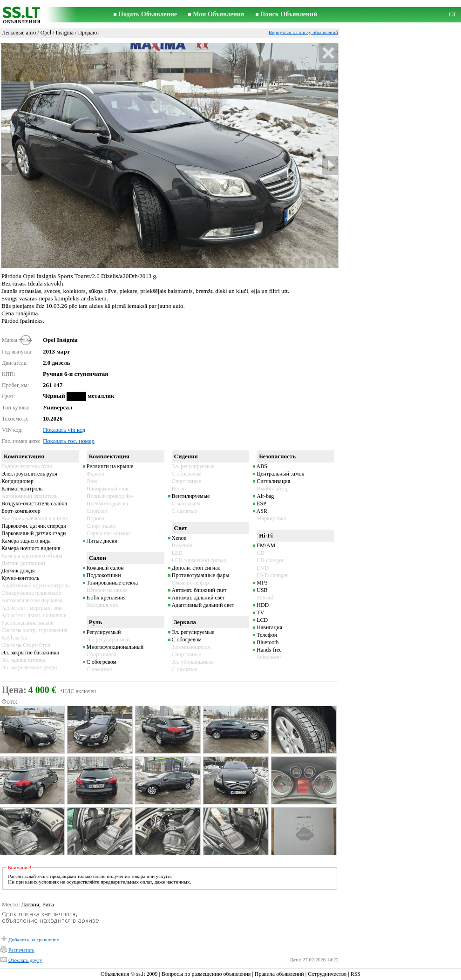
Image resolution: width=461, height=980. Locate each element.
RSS (356, 974)
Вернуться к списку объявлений (303, 32)
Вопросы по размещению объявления (206, 974)
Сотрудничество (327, 974)
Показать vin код (64, 430)
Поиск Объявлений (289, 14)
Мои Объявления (218, 14)
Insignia (64, 33)
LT (453, 14)
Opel (46, 33)
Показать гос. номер (69, 441)
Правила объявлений (279, 974)
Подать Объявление (148, 14)
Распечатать (21, 950)
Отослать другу (25, 960)
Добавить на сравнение (34, 939)
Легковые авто (19, 33)
